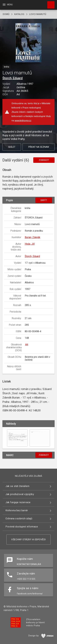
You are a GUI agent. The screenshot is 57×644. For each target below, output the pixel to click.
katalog (19, 14)
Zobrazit (44, 160)
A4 (27, 345)
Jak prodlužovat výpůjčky (20, 494)
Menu (8, 5)
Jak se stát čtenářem (17, 486)
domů (6, 14)
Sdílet (12, 147)
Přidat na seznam (39, 147)
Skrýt (44, 200)
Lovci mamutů (38, 14)
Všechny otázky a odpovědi (28, 540)
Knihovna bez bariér (17, 510)
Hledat (50, 3)
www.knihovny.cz (23, 121)
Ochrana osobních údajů (19, 519)
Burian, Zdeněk (33, 237)
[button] (28, 43)
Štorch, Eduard (13, 78)
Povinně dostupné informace (22, 527)
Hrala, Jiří (30, 244)
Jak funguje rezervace (18, 502)
